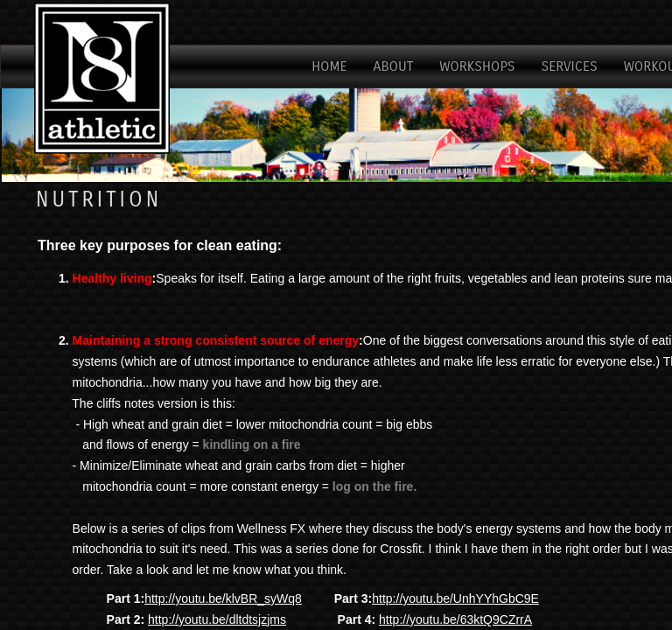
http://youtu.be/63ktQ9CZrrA (455, 619)
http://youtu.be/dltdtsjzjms (217, 619)
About (394, 66)
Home (329, 66)
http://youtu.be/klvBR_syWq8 (223, 598)
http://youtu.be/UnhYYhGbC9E (455, 598)
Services (570, 66)
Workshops (477, 66)
